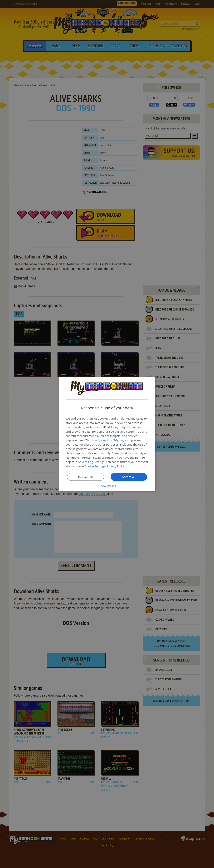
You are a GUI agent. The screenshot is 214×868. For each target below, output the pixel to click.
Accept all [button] (129, 477)
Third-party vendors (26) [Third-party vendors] (102, 440)
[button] (107, 486)
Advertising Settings (91, 462)
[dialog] (107, 434)
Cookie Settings (95, 466)
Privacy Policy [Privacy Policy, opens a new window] (116, 466)
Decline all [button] (86, 477)
